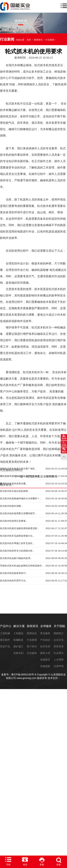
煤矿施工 (18, 646)
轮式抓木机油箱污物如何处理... (16, 518)
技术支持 (45, 646)
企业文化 (59, 640)
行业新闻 (50, 40)
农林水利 (18, 653)
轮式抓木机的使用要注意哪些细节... (18, 473)
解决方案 (19, 626)
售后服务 (45, 633)
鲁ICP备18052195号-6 (24, 674)
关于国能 (59, 626)
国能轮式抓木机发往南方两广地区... (18, 428)
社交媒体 (32, 653)
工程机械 (5, 633)
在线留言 (45, 660)
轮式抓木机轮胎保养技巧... (14, 532)
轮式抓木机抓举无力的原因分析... (17, 510)
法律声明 (59, 666)
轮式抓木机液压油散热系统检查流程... (20, 488)
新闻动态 (32, 633)
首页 (29, 40)
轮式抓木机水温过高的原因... (15, 450)
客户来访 (32, 646)
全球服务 (46, 626)
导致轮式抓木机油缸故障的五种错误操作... (22, 525)
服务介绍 (45, 653)
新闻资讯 (38, 40)
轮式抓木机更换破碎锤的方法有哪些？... (21, 458)
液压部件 (5, 640)
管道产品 (5, 646)
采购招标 (45, 666)
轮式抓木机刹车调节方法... (14, 540)
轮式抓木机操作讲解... (11, 465)
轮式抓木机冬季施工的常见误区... (17, 503)
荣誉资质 (59, 646)
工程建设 (18, 633)
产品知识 (45, 640)
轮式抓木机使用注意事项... (14, 480)
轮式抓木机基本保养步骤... (14, 443)
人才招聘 (59, 660)
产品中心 (6, 626)
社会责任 (59, 653)
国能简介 (59, 633)
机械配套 (18, 640)
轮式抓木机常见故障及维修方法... (17, 495)
